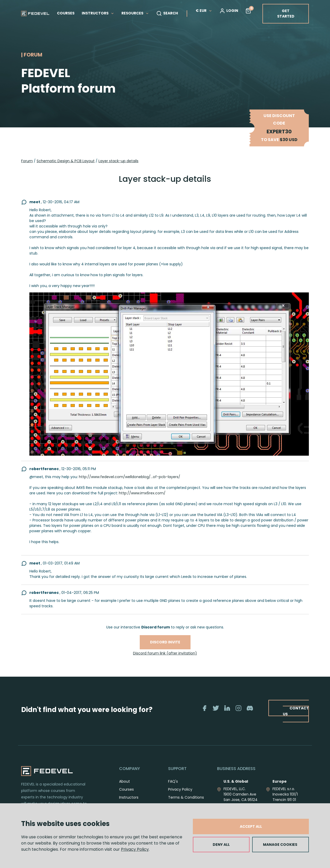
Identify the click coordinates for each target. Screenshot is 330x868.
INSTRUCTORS (98, 13)
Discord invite (165, 642)
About (125, 781)
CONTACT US (296, 711)
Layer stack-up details (118, 161)
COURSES (66, 13)
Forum (27, 161)
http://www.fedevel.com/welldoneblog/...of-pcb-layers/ (130, 477)
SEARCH (167, 13)
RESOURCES (135, 13)
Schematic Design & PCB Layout (66, 161)
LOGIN (229, 11)
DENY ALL (221, 845)
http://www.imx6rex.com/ (142, 493)
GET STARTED (286, 14)
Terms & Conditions (186, 797)
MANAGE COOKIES (280, 845)
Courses (126, 789)
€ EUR (204, 11)
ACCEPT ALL (251, 826)
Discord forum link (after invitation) (165, 653)
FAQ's (173, 781)
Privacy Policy (135, 849)
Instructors (129, 797)
